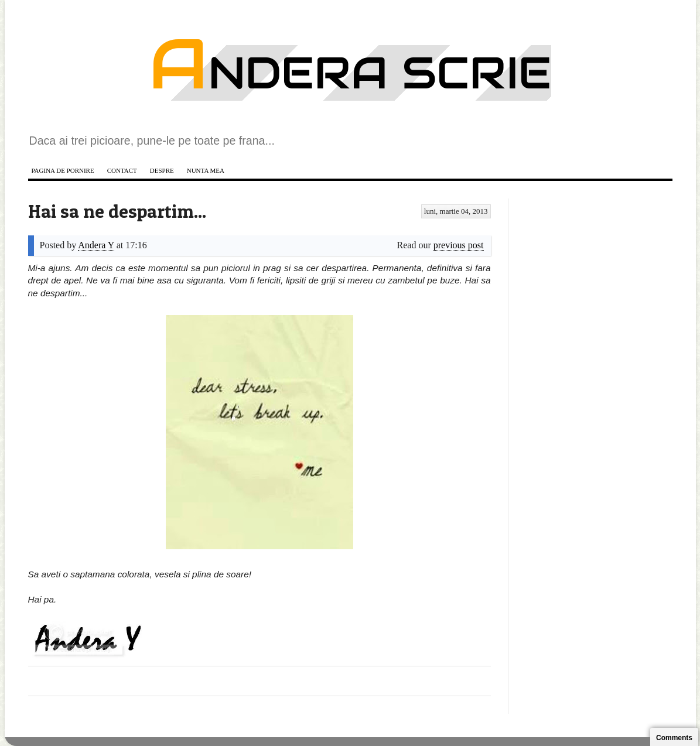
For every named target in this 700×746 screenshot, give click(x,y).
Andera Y (96, 245)
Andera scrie (350, 73)
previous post (459, 245)
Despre (162, 170)
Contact (122, 170)
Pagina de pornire (63, 170)
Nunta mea (206, 170)
